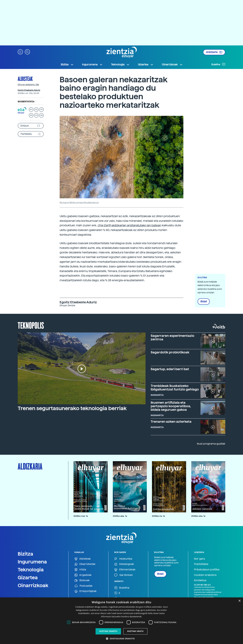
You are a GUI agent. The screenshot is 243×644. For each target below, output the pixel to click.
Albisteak (25, 79)
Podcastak (83, 586)
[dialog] (121, 621)
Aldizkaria (214, 52)
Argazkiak (83, 575)
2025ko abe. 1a (120, 516)
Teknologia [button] (120, 65)
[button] (20, 52)
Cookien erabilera (205, 575)
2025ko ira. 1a (158, 516)
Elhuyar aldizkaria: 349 (28, 85)
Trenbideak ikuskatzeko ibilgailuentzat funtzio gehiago (175, 388)
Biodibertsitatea (26, 102)
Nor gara (199, 559)
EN (31, 115)
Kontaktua (200, 580)
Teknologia (31, 570)
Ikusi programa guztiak (211, 444)
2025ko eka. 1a (198, 516)
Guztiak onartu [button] (108, 631)
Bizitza (25, 554)
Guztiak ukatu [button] (135, 631)
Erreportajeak (85, 591)
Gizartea (28, 577)
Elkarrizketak (85, 564)
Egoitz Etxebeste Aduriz (29, 90)
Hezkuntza (123, 559)
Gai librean (124, 575)
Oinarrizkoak (33, 585)
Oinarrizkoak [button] (172, 65)
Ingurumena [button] (92, 65)
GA (41, 115)
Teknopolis (31, 325)
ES (36, 109)
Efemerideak (125, 570)
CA (36, 115)
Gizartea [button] (146, 65)
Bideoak (82, 580)
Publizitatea (201, 564)
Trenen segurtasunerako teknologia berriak (72, 408)
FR (41, 109)
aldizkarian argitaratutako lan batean (129, 225)
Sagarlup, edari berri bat (170, 369)
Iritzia (80, 570)
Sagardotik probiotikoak (170, 352)
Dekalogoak (124, 564)
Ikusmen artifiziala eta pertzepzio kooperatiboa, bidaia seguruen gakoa (171, 406)
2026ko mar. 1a (81, 516)
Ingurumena (32, 562)
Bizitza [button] (67, 65)
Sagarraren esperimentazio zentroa (173, 337)
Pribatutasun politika (207, 570)
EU (31, 109)
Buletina (218, 64)
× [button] (239, 601)
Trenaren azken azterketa (171, 422)
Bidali (204, 302)
